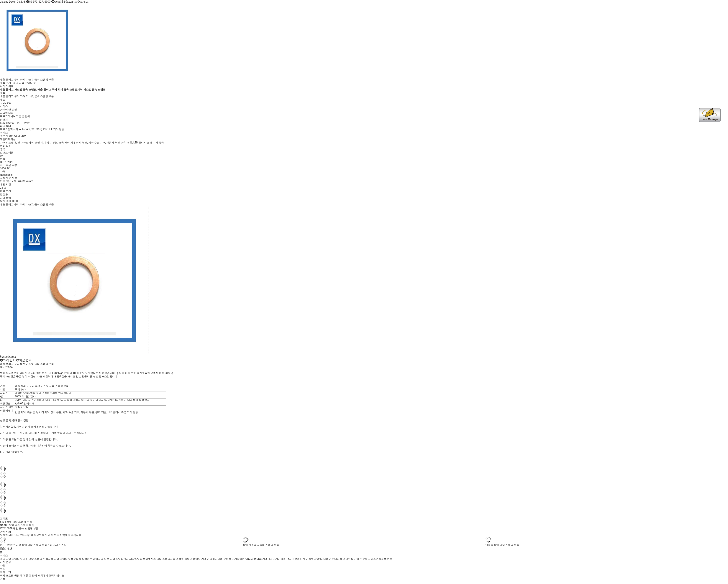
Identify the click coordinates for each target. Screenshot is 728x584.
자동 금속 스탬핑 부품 (61, 559)
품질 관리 (31, 575)
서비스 (4, 555)
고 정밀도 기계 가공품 (202, 559)
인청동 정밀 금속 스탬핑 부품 (502, 545)
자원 (3, 565)
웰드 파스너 (372, 559)
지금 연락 (25, 360)
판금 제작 (129, 559)
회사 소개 (5, 572)
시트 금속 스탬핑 (160, 559)
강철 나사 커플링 (304, 559)
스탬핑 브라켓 (143, 559)
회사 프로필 (7, 575)
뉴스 (3, 569)
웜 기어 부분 (358, 559)
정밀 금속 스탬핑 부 (24, 83)
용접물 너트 (385, 559)
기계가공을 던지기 (283, 559)
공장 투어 (20, 575)
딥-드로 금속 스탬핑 (112, 559)
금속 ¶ (317, 559)
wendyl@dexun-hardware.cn (71, 1)
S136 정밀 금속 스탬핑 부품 (16, 522)
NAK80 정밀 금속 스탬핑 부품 (17, 525)
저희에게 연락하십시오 (51, 575)
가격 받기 (9, 360)
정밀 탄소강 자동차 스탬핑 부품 (261, 545)
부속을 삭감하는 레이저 (87, 559)
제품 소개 (5, 83)
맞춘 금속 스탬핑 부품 (35, 559)
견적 (3, 579)
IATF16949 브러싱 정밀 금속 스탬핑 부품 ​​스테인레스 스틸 (33, 545)
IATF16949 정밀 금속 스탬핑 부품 (19, 528)
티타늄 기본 (328, 559)
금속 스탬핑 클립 (180, 559)
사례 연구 (5, 562)
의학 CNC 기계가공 (262, 559)
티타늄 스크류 (342, 559)
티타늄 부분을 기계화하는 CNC (233, 559)
